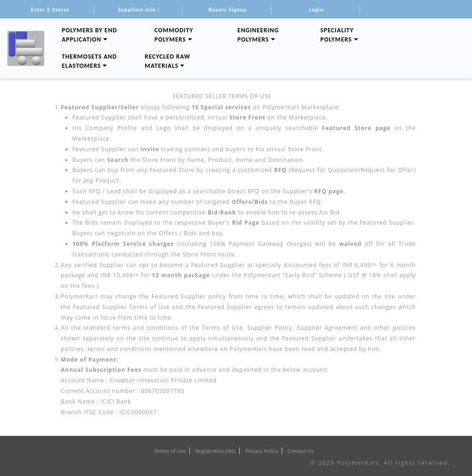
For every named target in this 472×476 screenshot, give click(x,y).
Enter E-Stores (50, 10)
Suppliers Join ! (139, 10)
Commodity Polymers (174, 35)
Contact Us (301, 451)
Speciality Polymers (339, 35)
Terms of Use (170, 451)
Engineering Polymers (258, 35)
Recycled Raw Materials (168, 61)
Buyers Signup (227, 10)
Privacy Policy (262, 451)
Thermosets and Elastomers (89, 61)
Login (316, 10)
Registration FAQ (215, 451)
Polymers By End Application (89, 35)
